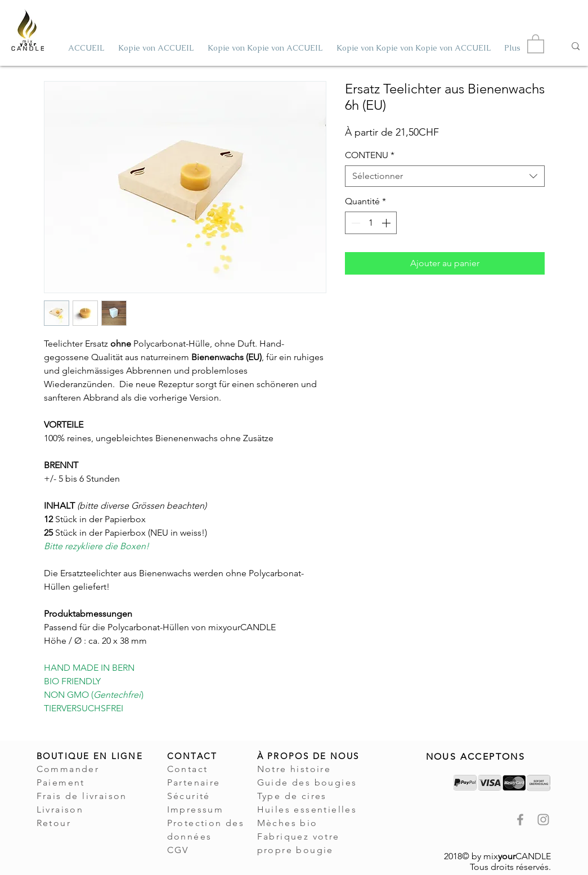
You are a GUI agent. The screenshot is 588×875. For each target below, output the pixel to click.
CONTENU (370, 155)
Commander (68, 769)
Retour (54, 823)
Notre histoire (294, 769)
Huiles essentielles (307, 809)
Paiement (61, 782)
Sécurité (189, 796)
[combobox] (445, 176)
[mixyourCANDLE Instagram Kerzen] (543, 820)
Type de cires (292, 796)
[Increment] (387, 223)
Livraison (60, 809)
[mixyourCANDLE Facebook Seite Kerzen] (520, 820)
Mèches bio (288, 823)
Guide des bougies (307, 782)
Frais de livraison (82, 796)
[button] (536, 43)
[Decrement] (354, 223)
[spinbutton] (371, 223)
